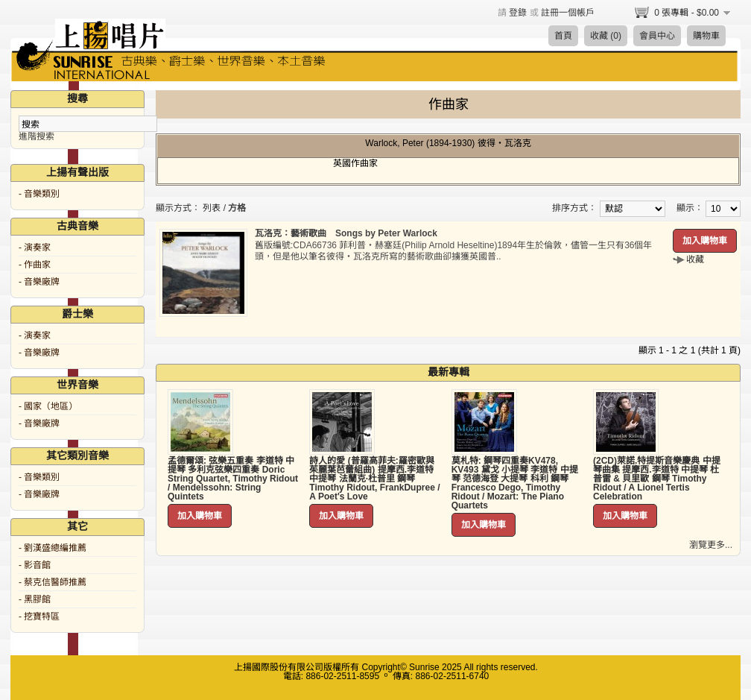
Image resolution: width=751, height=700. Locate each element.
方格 (237, 208)
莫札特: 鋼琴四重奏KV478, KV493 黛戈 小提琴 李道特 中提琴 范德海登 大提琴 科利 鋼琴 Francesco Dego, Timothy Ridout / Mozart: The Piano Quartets (515, 483)
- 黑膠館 (35, 599)
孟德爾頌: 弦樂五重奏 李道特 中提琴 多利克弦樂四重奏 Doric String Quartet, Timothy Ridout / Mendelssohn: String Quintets (233, 479)
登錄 (518, 13)
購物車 (706, 36)
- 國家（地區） (48, 406)
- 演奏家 (35, 247)
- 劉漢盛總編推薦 (53, 548)
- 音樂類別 (39, 194)
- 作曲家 (35, 265)
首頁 (563, 36)
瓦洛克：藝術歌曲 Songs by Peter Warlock (346, 233)
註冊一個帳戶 (568, 13)
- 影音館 (35, 565)
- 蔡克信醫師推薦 (53, 582)
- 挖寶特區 (39, 617)
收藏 (695, 259)
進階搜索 (37, 136)
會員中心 (657, 36)
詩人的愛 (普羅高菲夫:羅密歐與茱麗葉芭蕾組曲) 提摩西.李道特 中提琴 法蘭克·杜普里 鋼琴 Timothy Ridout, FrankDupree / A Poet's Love (374, 479)
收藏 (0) (606, 36)
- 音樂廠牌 (39, 282)
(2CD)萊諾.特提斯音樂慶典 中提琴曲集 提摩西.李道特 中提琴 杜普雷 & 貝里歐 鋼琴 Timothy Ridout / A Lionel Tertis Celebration (657, 479)
